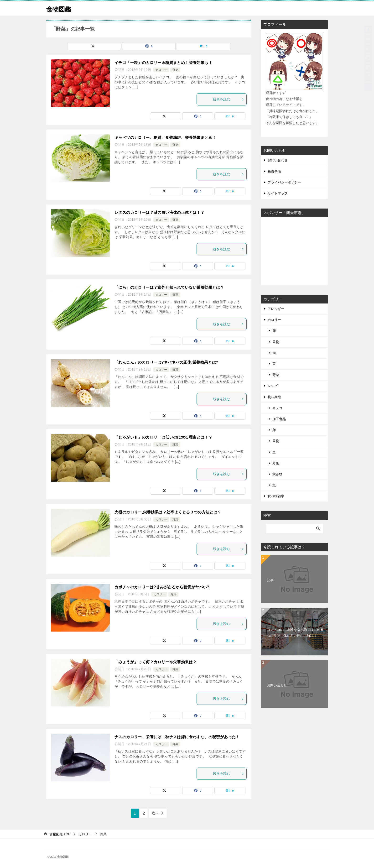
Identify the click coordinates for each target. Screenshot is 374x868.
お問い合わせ (278, 160)
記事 (270, 580)
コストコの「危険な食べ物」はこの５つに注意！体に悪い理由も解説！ (295, 633)
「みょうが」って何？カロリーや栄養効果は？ (156, 662)
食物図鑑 (61, 8)
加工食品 (279, 419)
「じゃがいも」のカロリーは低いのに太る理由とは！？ (163, 437)
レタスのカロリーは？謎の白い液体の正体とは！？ (159, 212)
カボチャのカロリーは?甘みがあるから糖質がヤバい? (162, 587)
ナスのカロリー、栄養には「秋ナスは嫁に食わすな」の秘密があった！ (177, 737)
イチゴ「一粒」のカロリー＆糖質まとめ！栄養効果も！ (163, 63)
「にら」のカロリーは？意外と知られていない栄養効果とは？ (169, 287)
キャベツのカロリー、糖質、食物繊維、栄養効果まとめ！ (165, 138)
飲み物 (277, 474)
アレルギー (276, 309)
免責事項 (274, 171)
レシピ (273, 386)
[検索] (294, 528)
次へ (156, 813)
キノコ (277, 408)
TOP (60, 834)
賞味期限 (274, 397)
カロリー (161, 70)
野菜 (175, 70)
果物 (276, 342)
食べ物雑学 (276, 496)
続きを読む (229, 99)
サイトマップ (278, 193)
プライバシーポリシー (284, 182)
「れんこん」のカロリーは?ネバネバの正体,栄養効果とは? (166, 362)
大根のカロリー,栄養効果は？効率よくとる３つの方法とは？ (168, 512)
